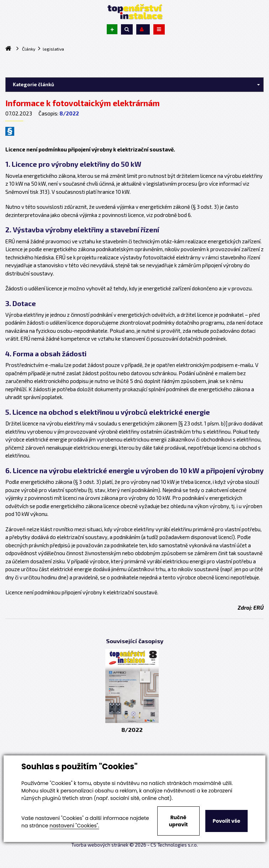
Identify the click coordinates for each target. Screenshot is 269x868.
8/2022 (69, 113)
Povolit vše (226, 821)
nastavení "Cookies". (74, 826)
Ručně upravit (178, 821)
